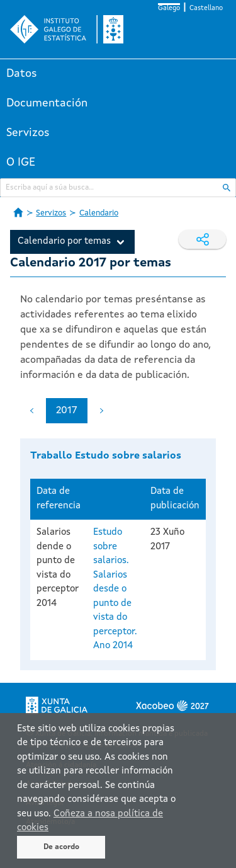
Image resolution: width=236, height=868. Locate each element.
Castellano (206, 9)
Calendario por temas (64, 242)
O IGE (21, 163)
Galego (169, 9)
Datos (22, 74)
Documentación (47, 103)
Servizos (28, 133)
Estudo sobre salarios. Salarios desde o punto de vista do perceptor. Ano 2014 (115, 589)
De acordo (61, 847)
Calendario (99, 213)
